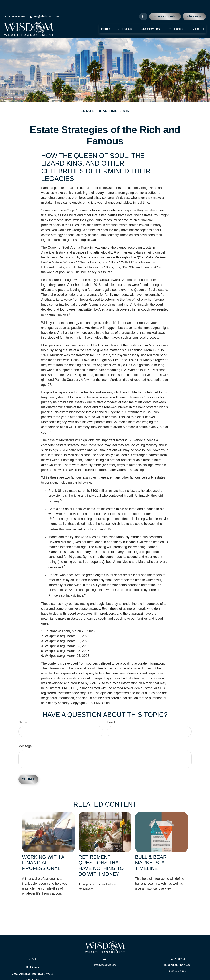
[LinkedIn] (143, 5)
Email (111, 711)
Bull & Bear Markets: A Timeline (151, 852)
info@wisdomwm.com (44, 5)
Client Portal (194, 5)
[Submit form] (28, 768)
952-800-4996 (14, 5)
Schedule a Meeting (165, 5)
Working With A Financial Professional (43, 852)
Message (25, 735)
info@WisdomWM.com (178, 954)
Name (23, 711)
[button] (105, 18)
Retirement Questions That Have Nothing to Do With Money (101, 855)
